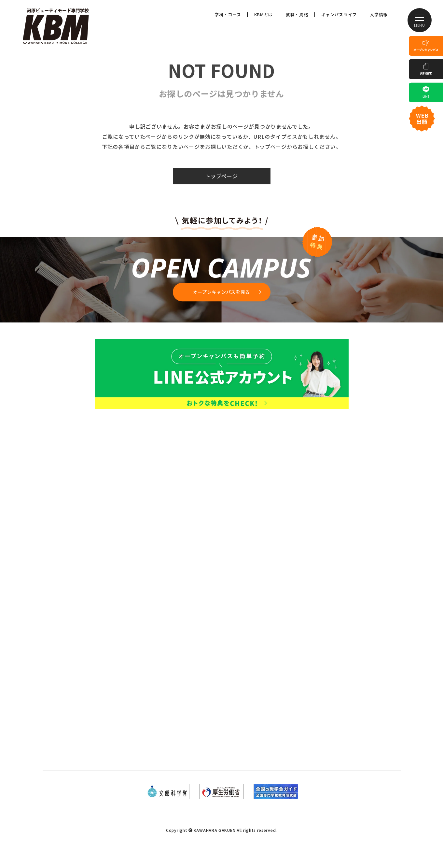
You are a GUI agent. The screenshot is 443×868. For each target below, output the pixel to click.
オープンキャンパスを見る (221, 292)
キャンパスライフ (339, 14)
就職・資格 (297, 14)
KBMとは (264, 14)
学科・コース (228, 14)
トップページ (221, 176)
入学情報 (379, 14)
